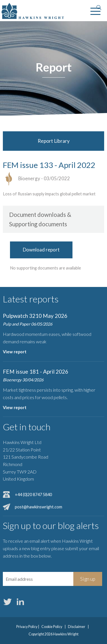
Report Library (54, 141)
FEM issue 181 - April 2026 (36, 371)
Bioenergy (29, 178)
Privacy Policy (27, 627)
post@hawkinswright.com (39, 507)
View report (15, 352)
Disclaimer (77, 627)
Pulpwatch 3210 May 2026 (35, 316)
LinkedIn (20, 602)
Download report (41, 250)
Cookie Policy (52, 627)
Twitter (7, 602)
